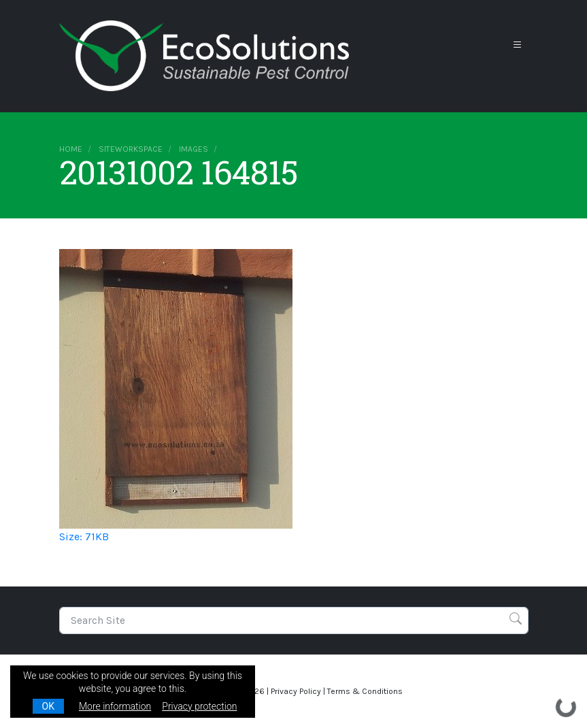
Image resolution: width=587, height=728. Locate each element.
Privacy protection (199, 706)
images (194, 149)
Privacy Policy (296, 691)
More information (115, 706)
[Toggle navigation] (518, 45)
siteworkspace (131, 149)
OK (48, 706)
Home (71, 149)
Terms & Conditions (365, 691)
